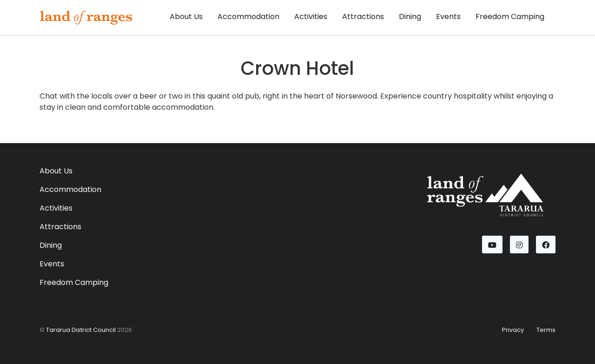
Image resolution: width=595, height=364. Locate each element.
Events (448, 17)
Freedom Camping (510, 17)
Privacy (513, 330)
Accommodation (248, 17)
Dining (410, 17)
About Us (186, 17)
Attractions (363, 17)
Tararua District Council (81, 330)
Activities (311, 17)
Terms (546, 330)
